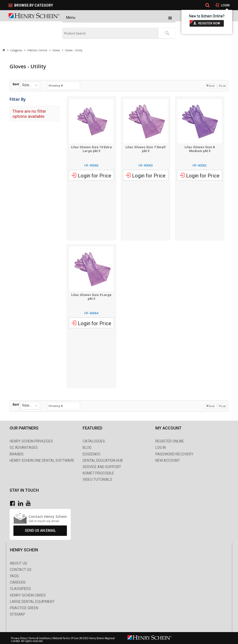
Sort (16, 84)
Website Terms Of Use (66, 638)
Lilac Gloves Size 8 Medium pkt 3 (200, 149)
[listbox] (30, 85)
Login (225, 5)
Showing (55, 86)
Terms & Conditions (40, 638)
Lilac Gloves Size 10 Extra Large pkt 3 (91, 149)
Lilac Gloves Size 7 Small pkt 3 (145, 149)
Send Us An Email (40, 531)
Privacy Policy (19, 638)
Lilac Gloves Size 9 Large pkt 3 (91, 297)
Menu (71, 18)
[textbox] (110, 34)
